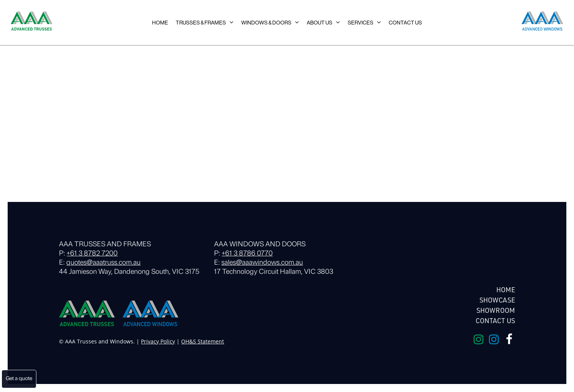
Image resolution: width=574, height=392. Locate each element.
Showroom (496, 310)
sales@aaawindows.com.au (262, 263)
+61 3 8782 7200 (92, 254)
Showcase (497, 300)
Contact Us (495, 320)
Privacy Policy (158, 341)
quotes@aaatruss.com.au (103, 263)
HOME (506, 290)
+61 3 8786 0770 (247, 254)
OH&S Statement (203, 341)
